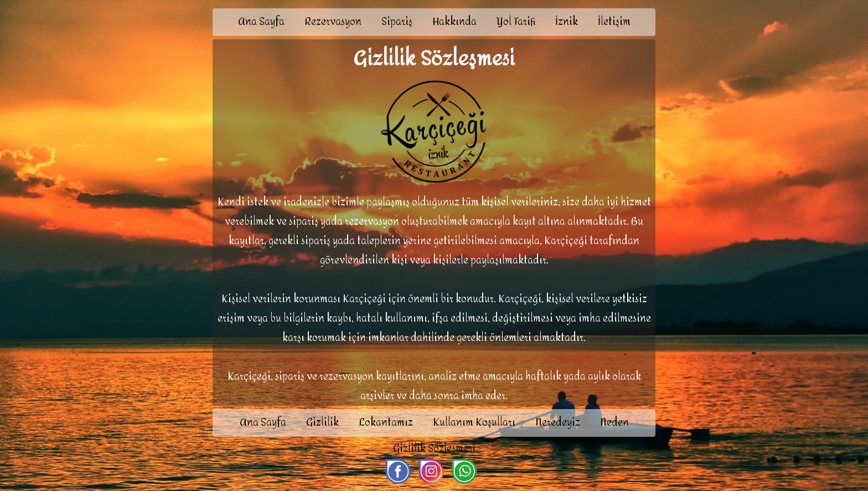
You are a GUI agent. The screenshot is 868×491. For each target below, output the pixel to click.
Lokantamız (386, 423)
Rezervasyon (333, 22)
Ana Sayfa (261, 22)
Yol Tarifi (516, 22)
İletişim (614, 22)
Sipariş (397, 22)
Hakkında (454, 22)
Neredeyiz (558, 423)
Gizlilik (322, 423)
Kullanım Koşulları (474, 423)
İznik (567, 22)
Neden (614, 423)
